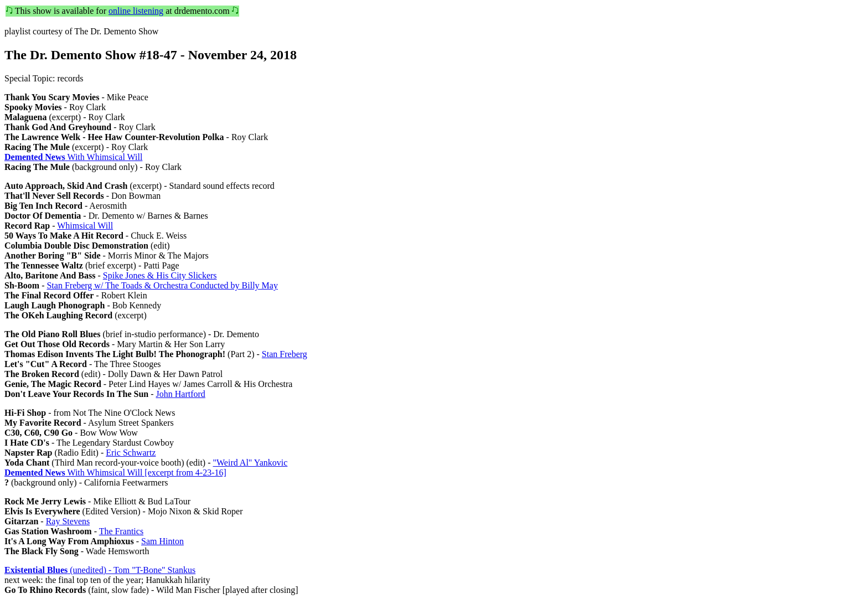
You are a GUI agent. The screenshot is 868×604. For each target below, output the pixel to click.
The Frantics (121, 531)
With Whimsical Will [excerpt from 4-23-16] (115, 473)
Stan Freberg (285, 354)
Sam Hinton (162, 541)
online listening (136, 11)
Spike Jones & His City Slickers (160, 275)
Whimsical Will (85, 226)
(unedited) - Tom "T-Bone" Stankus (100, 570)
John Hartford (181, 394)
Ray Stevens (68, 521)
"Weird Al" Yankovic (250, 463)
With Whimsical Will (73, 157)
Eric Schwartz (131, 453)
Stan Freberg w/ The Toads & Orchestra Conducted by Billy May (162, 285)
